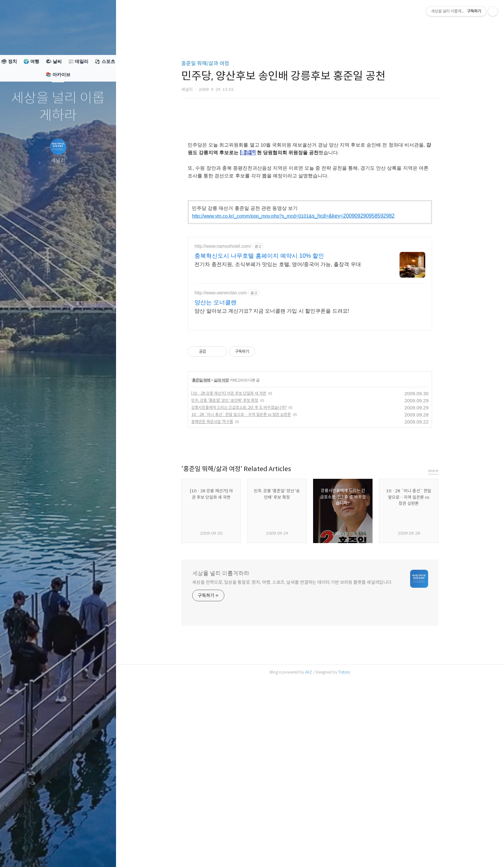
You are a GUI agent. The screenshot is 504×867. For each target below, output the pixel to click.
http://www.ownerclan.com (221, 473)
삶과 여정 (221, 560)
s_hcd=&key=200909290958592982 (293, 306)
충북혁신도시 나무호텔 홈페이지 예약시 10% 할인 (259, 436)
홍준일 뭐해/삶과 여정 (205, 63)
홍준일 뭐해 (201, 560)
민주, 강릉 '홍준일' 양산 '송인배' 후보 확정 (225, 580)
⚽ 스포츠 (105, 61)
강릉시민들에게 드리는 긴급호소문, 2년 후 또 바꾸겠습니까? (239, 587)
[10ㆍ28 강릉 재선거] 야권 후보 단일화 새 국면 (229, 573)
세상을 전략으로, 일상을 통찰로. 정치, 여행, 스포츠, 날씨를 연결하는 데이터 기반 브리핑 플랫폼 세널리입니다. (292, 762)
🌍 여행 (31, 61)
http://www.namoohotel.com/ (223, 426)
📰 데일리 (78, 61)
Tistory (344, 852)
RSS (71, 854)
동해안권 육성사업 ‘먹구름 (212, 601)
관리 (96, 854)
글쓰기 (20, 854)
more (433, 651)
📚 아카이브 (58, 75)
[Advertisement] (310, 165)
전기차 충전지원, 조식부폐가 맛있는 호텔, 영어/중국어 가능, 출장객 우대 (278, 444)
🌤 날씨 (54, 61)
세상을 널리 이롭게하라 (58, 107)
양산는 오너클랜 (216, 482)
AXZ (309, 852)
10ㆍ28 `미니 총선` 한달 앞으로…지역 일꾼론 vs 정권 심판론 (241, 594)
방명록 (45, 854)
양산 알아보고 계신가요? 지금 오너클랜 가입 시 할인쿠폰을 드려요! (272, 491)
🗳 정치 (9, 61)
